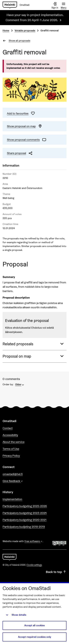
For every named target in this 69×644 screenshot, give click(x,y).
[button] (34, 344)
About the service (14, 442)
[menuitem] (20, 384)
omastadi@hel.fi (13, 474)
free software (33, 541)
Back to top (56, 572)
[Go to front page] (17, 5)
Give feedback (20, 481)
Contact (8, 428)
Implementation (12, 499)
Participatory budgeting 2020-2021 (25, 520)
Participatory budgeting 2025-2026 (25, 506)
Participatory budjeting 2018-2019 (24, 527)
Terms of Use (11, 449)
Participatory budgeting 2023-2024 (25, 513)
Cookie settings (34, 565)
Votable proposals (25, 30)
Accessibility (10, 435)
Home (6, 30)
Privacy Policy (11, 456)
